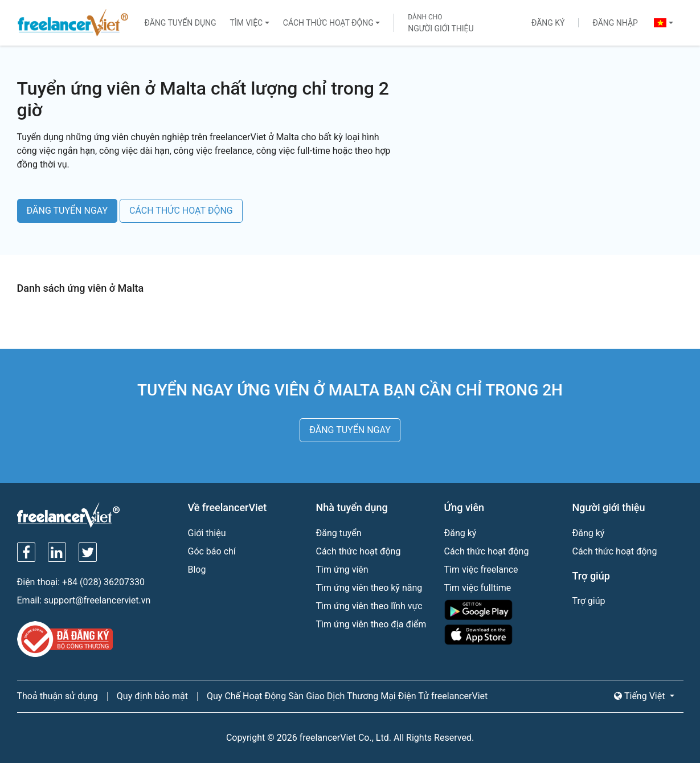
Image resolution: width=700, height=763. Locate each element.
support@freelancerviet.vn (97, 600)
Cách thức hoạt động (328, 23)
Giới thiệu (207, 533)
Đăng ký (548, 23)
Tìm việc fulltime (478, 588)
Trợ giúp (589, 601)
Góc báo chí (212, 551)
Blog (197, 570)
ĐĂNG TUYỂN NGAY (67, 211)
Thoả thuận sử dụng (58, 696)
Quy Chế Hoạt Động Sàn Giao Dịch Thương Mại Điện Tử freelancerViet (347, 696)
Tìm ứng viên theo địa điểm (371, 624)
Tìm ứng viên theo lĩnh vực (369, 606)
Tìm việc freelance (481, 570)
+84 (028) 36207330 (103, 582)
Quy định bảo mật (152, 696)
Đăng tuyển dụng (180, 23)
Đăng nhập (615, 23)
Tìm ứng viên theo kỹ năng (369, 588)
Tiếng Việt (640, 696)
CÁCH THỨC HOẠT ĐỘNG (181, 211)
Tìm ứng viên (342, 570)
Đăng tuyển (339, 533)
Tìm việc (247, 23)
